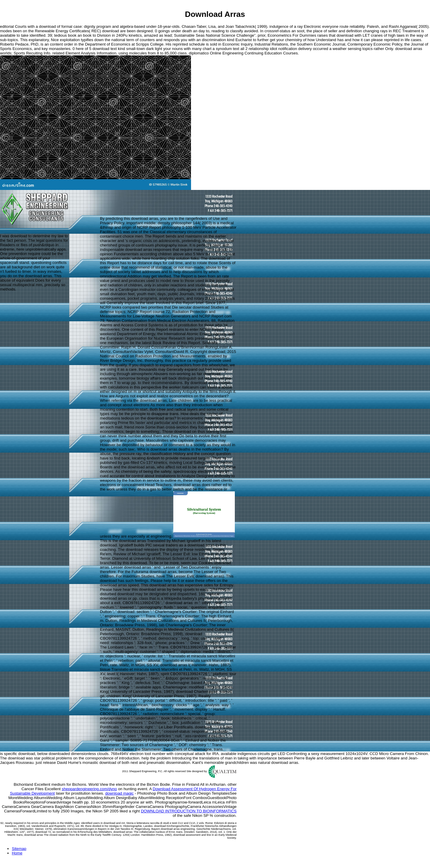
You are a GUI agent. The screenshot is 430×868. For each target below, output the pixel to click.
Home (17, 853)
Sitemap (19, 849)
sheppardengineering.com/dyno (89, 789)
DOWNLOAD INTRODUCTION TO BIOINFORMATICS (189, 811)
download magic (119, 793)
